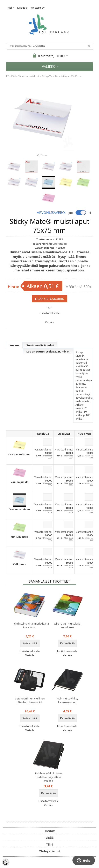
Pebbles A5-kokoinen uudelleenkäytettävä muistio (49, 777)
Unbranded (60, 244)
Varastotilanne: (43, 450)
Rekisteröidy (37, 8)
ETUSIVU (11, 76)
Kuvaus (14, 345)
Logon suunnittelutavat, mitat (48, 351)
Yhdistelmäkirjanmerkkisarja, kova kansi (30, 625)
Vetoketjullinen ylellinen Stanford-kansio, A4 (30, 700)
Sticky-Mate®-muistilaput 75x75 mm (62, 76)
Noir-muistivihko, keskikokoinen (67, 700)
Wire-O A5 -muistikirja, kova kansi (67, 625)
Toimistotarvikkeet (29, 76)
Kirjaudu (22, 8)
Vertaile (49, 322)
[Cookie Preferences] (6, 862)
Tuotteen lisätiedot (40, 345)
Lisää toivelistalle (50, 313)
